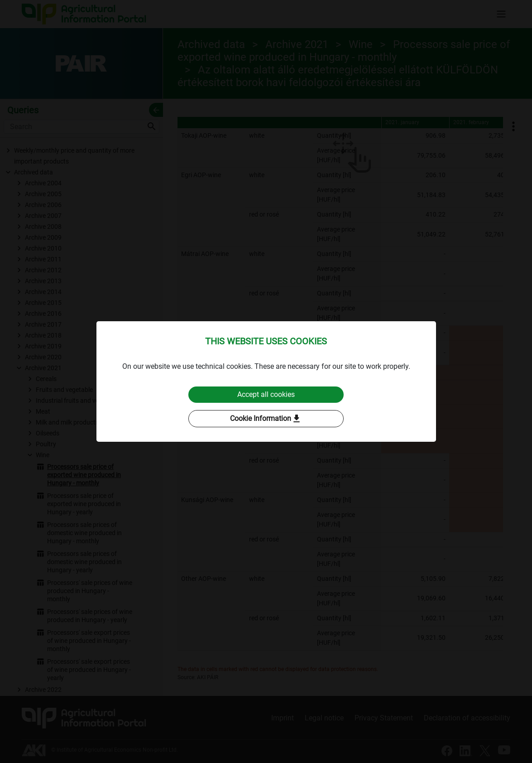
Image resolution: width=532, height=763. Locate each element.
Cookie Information (266, 419)
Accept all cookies (266, 394)
